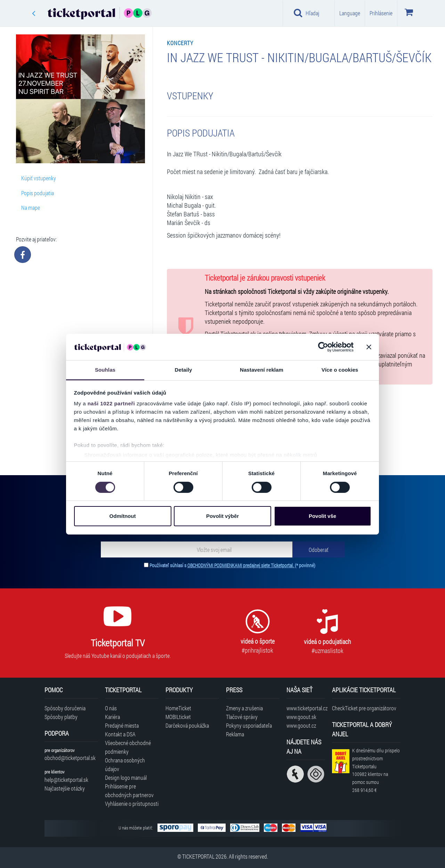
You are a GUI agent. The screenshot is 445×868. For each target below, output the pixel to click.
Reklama (235, 734)
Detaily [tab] (184, 370)
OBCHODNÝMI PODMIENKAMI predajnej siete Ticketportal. (241, 565)
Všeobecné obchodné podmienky (128, 747)
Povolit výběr (222, 516)
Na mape (31, 208)
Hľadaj (306, 13)
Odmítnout (123, 516)
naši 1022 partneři (111, 403)
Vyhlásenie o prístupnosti (132, 804)
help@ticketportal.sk (66, 780)
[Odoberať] (318, 549)
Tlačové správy (242, 717)
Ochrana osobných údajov (125, 764)
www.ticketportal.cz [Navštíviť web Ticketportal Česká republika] (306, 708)
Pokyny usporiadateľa (249, 725)
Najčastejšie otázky (65, 788)
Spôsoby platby (61, 717)
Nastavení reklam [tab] (262, 370)
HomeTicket (178, 708)
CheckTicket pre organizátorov (364, 708)
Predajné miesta (122, 725)
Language (350, 13)
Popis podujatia (38, 193)
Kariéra (112, 717)
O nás (111, 708)
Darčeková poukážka (187, 725)
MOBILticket (178, 717)
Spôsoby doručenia (65, 708)
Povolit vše (322, 516)
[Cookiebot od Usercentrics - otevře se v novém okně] (323, 347)
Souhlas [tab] (105, 370)
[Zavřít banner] (369, 347)
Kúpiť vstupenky (39, 178)
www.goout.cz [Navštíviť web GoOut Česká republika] (301, 725)
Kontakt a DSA (120, 734)
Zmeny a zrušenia (244, 708)
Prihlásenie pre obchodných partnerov (129, 791)
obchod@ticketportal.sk (70, 758)
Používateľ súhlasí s (232, 565)
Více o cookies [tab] (340, 370)
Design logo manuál (126, 778)
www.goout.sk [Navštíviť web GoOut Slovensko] (301, 717)
